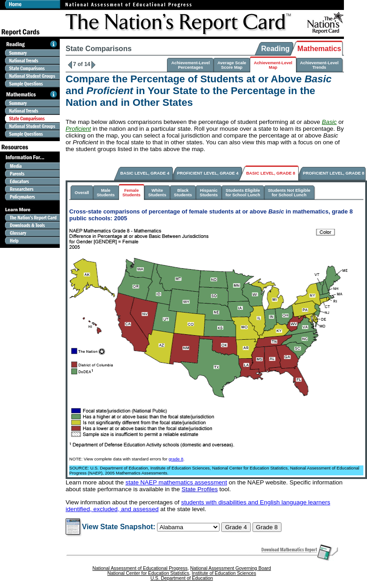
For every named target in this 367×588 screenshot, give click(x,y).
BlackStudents (183, 193)
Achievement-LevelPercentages (190, 65)
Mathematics (319, 49)
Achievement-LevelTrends (319, 65)
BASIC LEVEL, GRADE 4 (145, 173)
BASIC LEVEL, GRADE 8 (271, 173)
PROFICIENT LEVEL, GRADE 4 (208, 173)
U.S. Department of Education (181, 578)
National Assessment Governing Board (230, 568)
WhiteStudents (157, 193)
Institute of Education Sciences (224, 573)
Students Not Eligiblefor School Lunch (289, 193)
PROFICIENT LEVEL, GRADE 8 (334, 173)
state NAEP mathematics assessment (176, 482)
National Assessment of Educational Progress (140, 568)
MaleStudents (106, 193)
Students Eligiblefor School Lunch (243, 193)
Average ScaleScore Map (231, 65)
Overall (82, 193)
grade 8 (176, 459)
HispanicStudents (209, 193)
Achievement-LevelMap (273, 65)
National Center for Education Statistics (148, 573)
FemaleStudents (132, 193)
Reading (275, 49)
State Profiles (200, 489)
